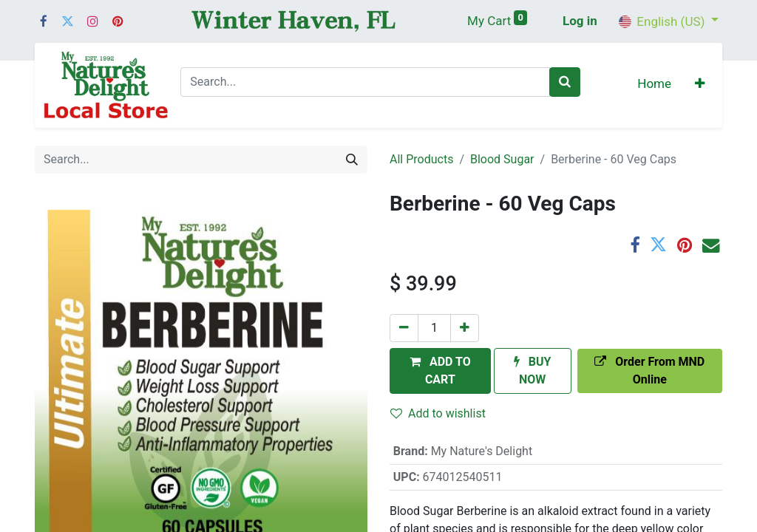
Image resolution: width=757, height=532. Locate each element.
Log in (580, 21)
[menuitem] (654, 85)
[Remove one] (404, 328)
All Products (421, 159)
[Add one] (465, 328)
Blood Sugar (502, 159)
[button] (700, 85)
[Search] (565, 82)
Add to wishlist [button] (438, 413)
